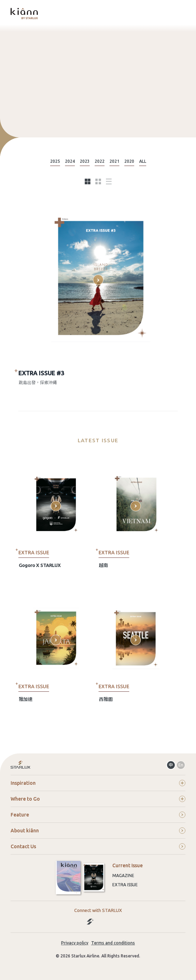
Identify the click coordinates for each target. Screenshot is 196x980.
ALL (143, 161)
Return (98, 765)
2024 (70, 161)
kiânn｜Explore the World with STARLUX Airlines (24, 13)
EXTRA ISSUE (34, 553)
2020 (129, 161)
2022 (100, 161)
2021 (114, 161)
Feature (98, 815)
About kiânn (98, 831)
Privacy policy (75, 943)
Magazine (123, 876)
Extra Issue (125, 885)
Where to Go (98, 799)
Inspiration (98, 783)
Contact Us (98, 846)
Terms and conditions (113, 943)
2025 (55, 161)
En (181, 765)
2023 (85, 161)
